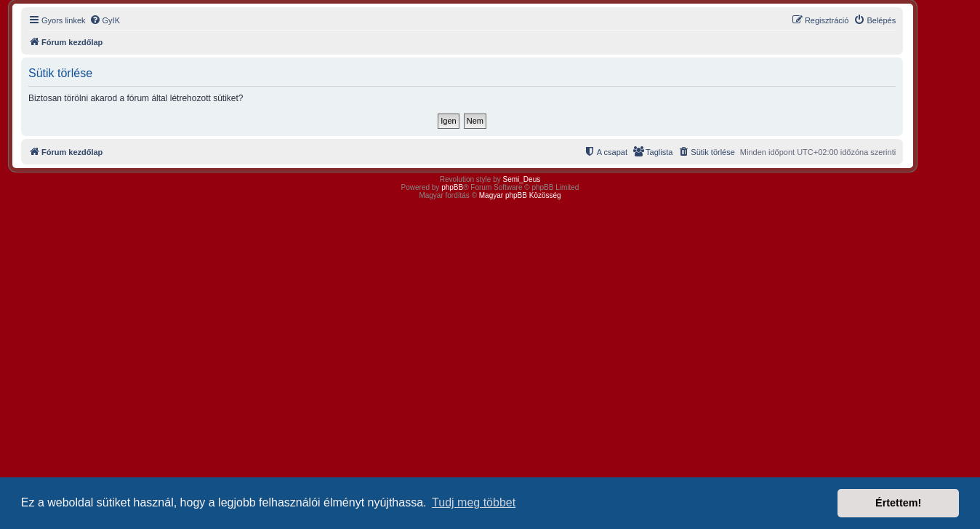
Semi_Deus (522, 179)
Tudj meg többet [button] (474, 502)
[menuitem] (105, 20)
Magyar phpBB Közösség (520, 195)
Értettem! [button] (898, 503)
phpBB (452, 187)
